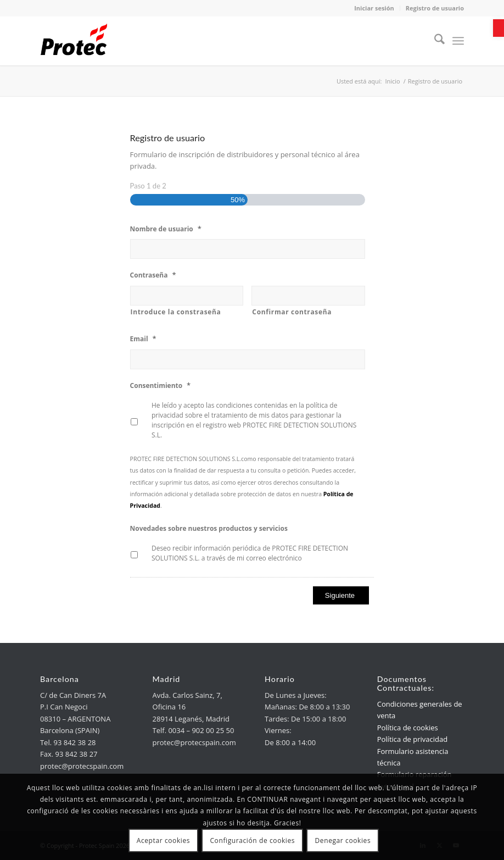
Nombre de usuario (166, 229)
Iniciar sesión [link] (374, 8)
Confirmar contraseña (292, 312)
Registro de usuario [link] (435, 8)
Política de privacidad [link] (412, 739)
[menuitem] (434, 41)
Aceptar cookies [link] (163, 840)
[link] (499, 28)
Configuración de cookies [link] (252, 840)
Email (143, 339)
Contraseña (153, 275)
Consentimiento (161, 385)
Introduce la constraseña (176, 312)
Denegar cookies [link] (343, 840)
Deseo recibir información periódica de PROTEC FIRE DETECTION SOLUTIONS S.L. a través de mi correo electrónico (250, 553)
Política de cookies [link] (408, 728)
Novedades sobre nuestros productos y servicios (209, 529)
